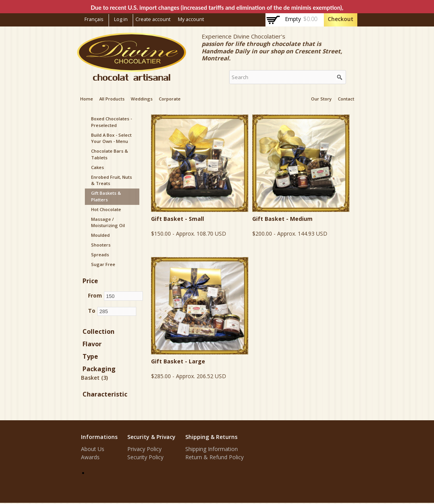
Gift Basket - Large (178, 361)
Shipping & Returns (211, 437)
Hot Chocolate (106, 209)
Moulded (100, 235)
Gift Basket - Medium (282, 219)
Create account (153, 19)
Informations (99, 437)
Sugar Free (103, 264)
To (92, 311)
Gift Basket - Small (177, 219)
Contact (346, 99)
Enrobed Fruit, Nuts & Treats (112, 180)
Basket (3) (94, 378)
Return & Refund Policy (214, 457)
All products (112, 99)
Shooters (101, 245)
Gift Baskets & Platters (106, 196)
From (95, 295)
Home (87, 99)
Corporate (170, 99)
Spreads (100, 255)
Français (94, 19)
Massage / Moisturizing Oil (108, 222)
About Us (93, 449)
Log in (121, 19)
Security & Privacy (151, 437)
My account (191, 19)
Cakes (98, 167)
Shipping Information (212, 449)
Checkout (341, 19)
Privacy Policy (144, 449)
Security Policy (145, 457)
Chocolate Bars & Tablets (110, 154)
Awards (90, 457)
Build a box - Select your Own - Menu (111, 138)
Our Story (321, 99)
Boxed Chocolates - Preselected (112, 122)
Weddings (142, 99)
